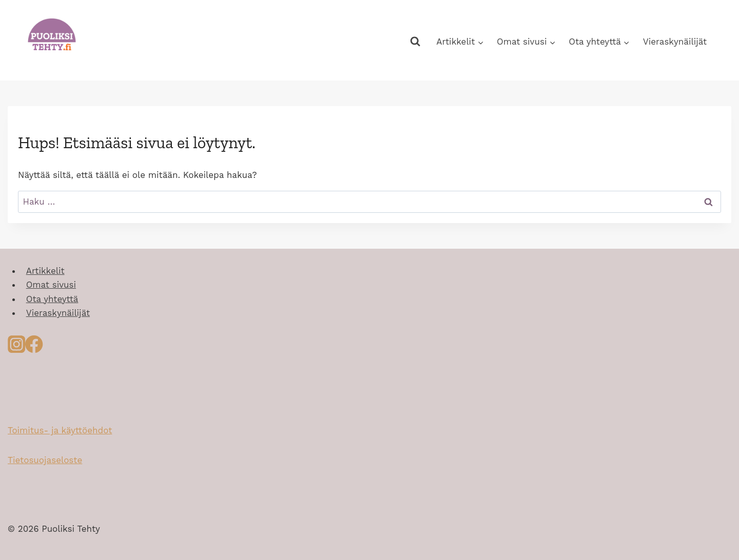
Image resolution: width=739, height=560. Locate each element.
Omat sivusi (51, 285)
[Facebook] (34, 347)
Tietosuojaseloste (45, 460)
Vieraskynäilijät (675, 42)
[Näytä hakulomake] (415, 42)
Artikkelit (45, 271)
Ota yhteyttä (52, 299)
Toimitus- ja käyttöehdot (60, 430)
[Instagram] (16, 347)
